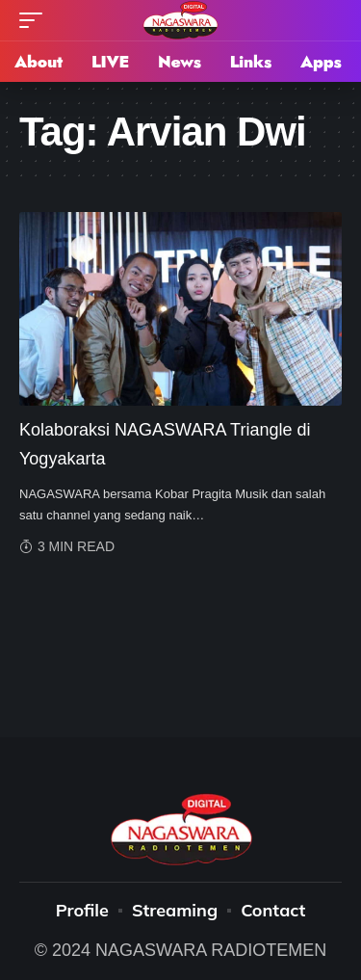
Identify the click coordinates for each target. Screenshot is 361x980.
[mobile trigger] (36, 20)
